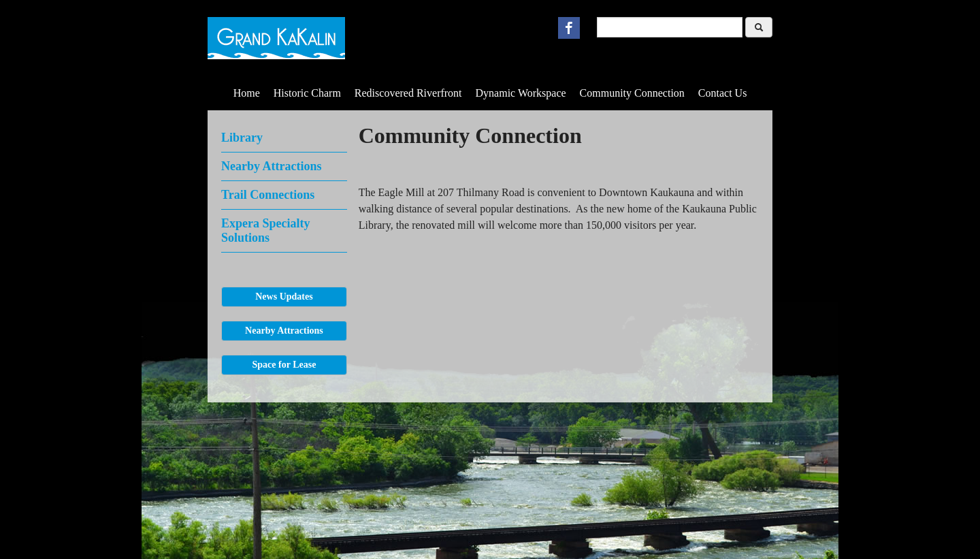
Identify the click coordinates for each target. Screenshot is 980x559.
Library (242, 138)
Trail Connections (268, 195)
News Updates (284, 297)
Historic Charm (307, 93)
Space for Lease (284, 365)
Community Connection (632, 93)
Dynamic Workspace (521, 93)
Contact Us (723, 93)
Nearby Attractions (271, 166)
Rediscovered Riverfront (408, 93)
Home (247, 93)
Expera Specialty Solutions (266, 230)
